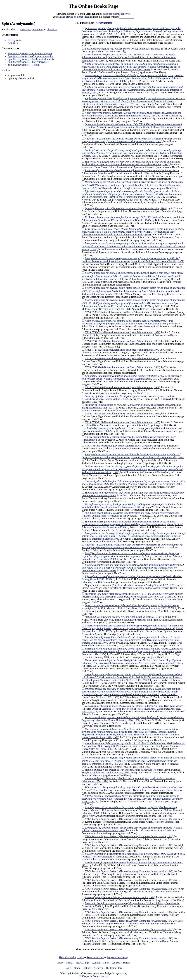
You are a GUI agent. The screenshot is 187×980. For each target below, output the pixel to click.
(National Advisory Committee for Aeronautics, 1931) (120, 897)
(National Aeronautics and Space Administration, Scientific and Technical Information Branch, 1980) (130, 172)
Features (87, 968)
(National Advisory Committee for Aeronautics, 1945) (129, 845)
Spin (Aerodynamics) (100, 23)
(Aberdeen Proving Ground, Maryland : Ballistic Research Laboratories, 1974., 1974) (132, 789)
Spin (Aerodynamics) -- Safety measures (28, 62)
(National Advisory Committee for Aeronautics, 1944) (129, 836)
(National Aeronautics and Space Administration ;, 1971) (123, 332)
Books (68, 968)
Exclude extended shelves (117, 14)
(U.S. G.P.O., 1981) (132, 31)
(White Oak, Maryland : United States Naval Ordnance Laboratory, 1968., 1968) (132, 595)
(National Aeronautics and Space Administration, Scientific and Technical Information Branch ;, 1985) (132, 90)
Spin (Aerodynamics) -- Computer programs (30, 53)
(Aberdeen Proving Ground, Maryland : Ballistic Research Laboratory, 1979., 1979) (133, 799)
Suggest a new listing (117, 957)
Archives (98, 968)
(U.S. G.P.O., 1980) (110, 40)
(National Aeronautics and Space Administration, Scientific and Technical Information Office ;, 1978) (132, 469)
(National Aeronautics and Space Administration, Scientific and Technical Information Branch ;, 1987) (133, 101)
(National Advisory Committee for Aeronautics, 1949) (133, 483)
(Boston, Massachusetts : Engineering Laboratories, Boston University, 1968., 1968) (133, 719)
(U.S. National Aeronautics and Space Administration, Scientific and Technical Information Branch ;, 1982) (132, 127)
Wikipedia (25, 30)
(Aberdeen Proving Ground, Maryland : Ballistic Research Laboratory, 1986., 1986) (131, 771)
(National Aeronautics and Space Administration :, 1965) (123, 422)
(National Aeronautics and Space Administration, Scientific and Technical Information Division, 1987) (132, 153)
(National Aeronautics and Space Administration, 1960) (132, 546)
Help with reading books (71, 957)
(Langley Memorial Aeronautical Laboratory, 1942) (122, 446)
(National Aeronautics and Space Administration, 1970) (122, 358)
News (77, 968)
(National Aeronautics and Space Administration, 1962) (131, 140)
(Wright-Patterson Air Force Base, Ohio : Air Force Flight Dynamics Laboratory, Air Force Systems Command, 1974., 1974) (131, 640)
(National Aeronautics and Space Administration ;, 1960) (121, 312)
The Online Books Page (93, 6)
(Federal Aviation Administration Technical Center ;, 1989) (128, 617)
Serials (126, 963)
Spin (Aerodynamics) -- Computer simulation (31, 56)
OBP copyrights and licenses (93, 976)
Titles (106, 963)
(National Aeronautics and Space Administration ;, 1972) (128, 398)
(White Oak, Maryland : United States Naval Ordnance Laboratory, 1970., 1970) (130, 607)
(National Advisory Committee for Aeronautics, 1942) (129, 819)
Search (70, 963)
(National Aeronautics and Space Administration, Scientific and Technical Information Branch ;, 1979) (134, 291)
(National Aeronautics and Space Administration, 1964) (126, 208)
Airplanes (13, 43)
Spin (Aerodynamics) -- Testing (24, 65)
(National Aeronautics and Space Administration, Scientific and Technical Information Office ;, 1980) (132, 114)
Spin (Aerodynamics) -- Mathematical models (31, 59)
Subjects (116, 963)
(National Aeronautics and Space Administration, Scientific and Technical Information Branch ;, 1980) (133, 246)
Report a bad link (95, 957)
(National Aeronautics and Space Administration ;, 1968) (123, 367)
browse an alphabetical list (79, 17)
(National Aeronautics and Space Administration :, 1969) (123, 387)
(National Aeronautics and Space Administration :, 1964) (127, 322)
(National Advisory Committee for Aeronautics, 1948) (132, 506)
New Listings (83, 963)
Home (60, 963)
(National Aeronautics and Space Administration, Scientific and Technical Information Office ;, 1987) (131, 67)
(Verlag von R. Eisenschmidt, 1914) (126, 49)
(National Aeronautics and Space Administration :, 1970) (123, 341)
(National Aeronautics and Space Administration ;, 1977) (131, 163)
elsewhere (52, 30)
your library (37, 30)
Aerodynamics (15, 40)
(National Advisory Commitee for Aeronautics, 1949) (134, 855)
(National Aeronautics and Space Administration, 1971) (132, 377)
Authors (96, 963)
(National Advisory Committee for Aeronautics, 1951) (132, 524)
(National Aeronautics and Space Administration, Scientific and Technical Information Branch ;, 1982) (132, 194)
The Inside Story (114, 968)
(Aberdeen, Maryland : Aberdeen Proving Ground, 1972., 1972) (130, 585)
